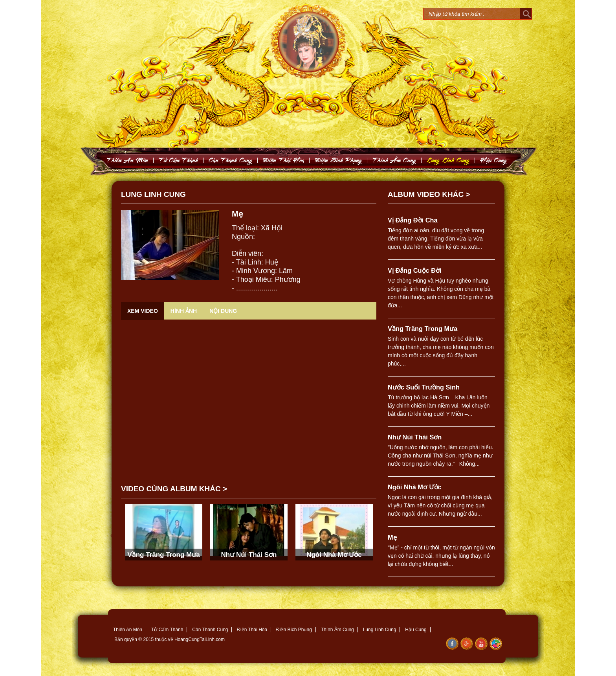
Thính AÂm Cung (394, 160)
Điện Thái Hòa (252, 630)
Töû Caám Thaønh (179, 160)
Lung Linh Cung (448, 160)
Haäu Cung (494, 160)
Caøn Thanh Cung (231, 160)
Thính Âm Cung (337, 630)
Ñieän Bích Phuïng (338, 160)
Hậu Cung (416, 630)
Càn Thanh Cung (210, 630)
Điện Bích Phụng (294, 630)
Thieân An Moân (127, 160)
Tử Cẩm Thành (167, 630)
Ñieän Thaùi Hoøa (284, 160)
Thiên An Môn (128, 630)
